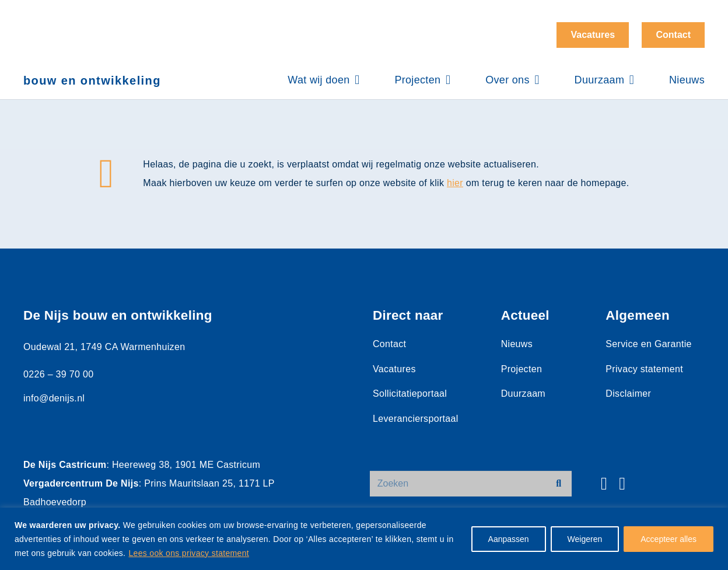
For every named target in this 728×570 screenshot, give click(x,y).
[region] (364, 539)
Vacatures (394, 369)
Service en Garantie (649, 344)
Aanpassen (509, 539)
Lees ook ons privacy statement (189, 553)
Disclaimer (628, 394)
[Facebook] (604, 484)
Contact (389, 344)
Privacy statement (644, 369)
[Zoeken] (471, 484)
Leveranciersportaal (416, 419)
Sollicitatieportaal (410, 394)
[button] (355, 80)
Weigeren (585, 539)
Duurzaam (523, 394)
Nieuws (517, 344)
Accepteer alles (668, 539)
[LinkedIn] (622, 484)
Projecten (521, 369)
